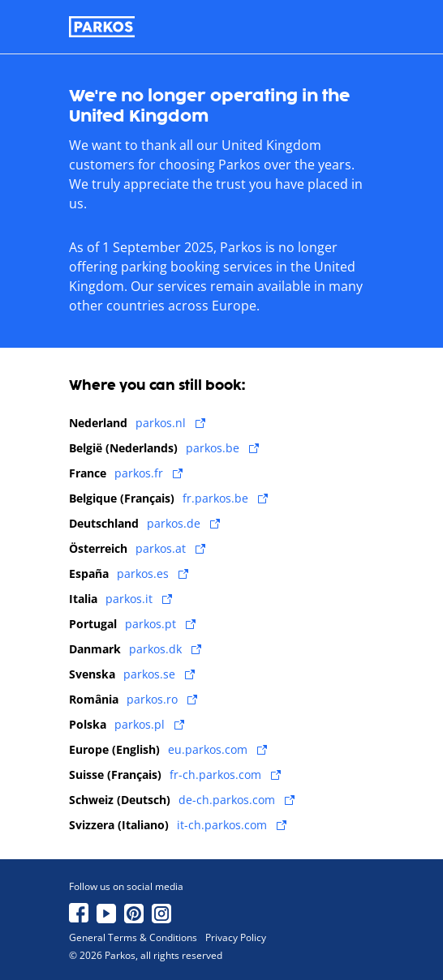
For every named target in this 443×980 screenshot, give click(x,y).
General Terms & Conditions (133, 938)
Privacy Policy (236, 938)
